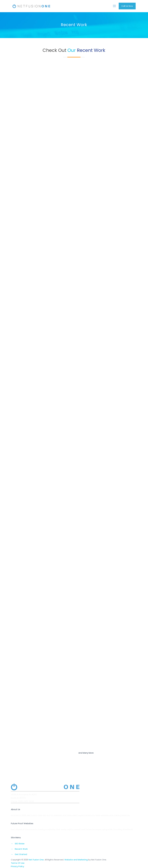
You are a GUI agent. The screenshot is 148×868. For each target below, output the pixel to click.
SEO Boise (20, 844)
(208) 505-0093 (26, 801)
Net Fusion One (36, 860)
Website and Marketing (76, 860)
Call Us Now (127, 6)
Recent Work (21, 849)
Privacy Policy (17, 866)
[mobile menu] (114, 6)
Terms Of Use (18, 863)
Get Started (21, 854)
